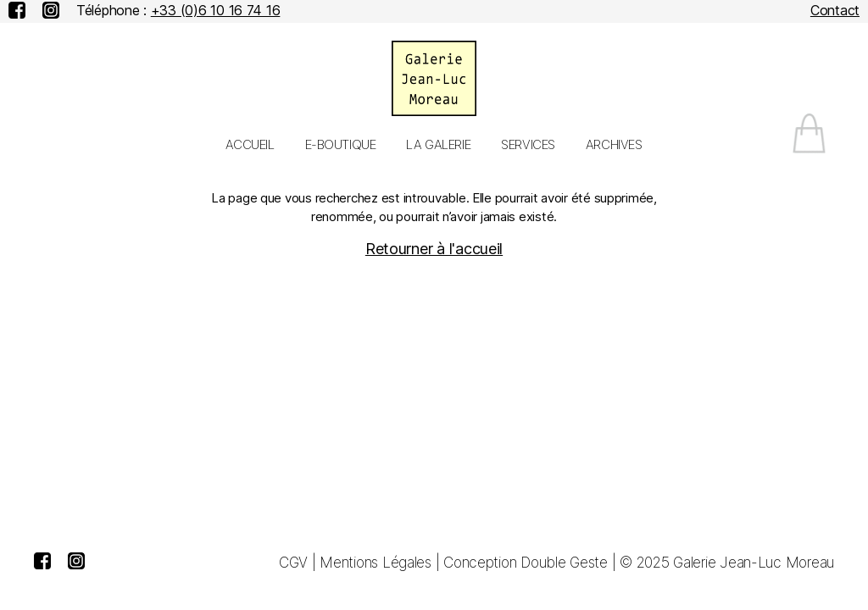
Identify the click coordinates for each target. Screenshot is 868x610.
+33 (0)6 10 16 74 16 (216, 10)
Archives (614, 145)
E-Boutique (341, 145)
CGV (293, 563)
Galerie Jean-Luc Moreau (754, 563)
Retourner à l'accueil (434, 249)
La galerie (438, 145)
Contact (835, 10)
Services (528, 145)
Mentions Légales (376, 563)
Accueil (250, 145)
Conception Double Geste (526, 563)
